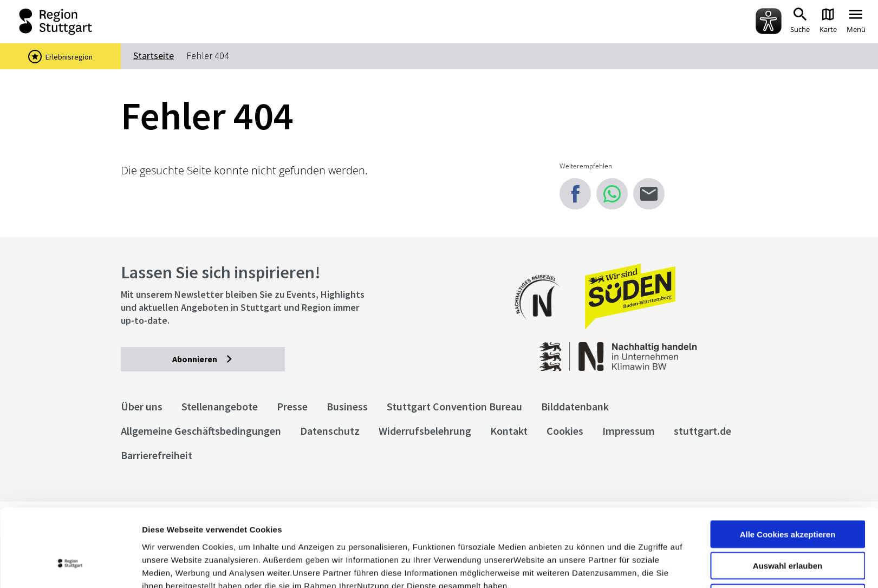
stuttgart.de (703, 431)
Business (347, 406)
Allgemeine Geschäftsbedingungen (201, 431)
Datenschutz (330, 431)
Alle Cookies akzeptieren (788, 467)
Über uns (142, 406)
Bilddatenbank (575, 406)
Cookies (565, 431)
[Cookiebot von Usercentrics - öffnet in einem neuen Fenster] (70, 567)
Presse (292, 406)
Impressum (165, 531)
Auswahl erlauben (788, 499)
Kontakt (509, 431)
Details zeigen (576, 567)
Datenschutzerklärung (240, 531)
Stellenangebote (220, 406)
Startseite (154, 55)
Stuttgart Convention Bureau (454, 406)
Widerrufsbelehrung (425, 431)
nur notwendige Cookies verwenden (788, 535)
